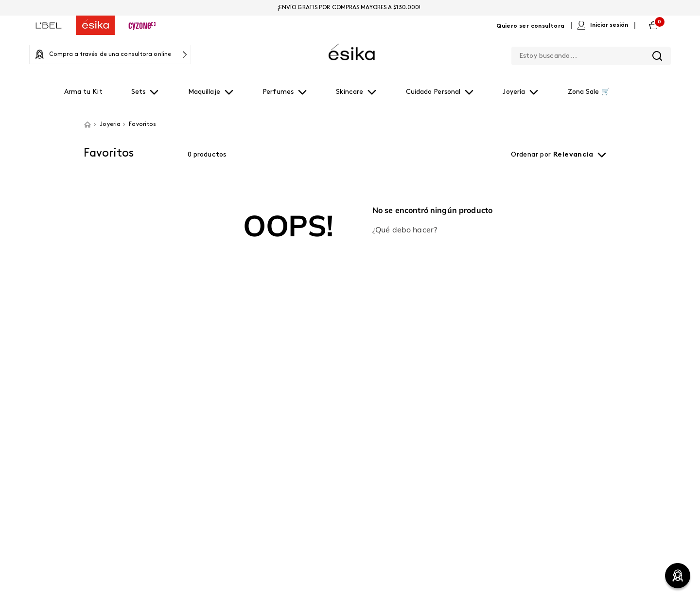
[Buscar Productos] (657, 56)
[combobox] (591, 54)
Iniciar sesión (609, 25)
